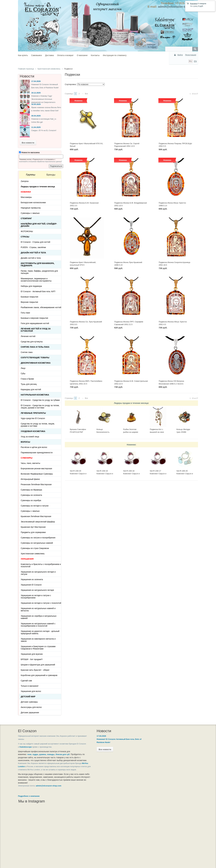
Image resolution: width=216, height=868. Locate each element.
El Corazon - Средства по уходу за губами (40, 400)
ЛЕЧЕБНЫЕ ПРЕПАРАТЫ (33, 413)
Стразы (25, 237)
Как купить (23, 55)
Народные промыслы (31, 208)
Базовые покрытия (29, 297)
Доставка (49, 55)
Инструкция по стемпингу (115, 55)
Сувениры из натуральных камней (37, 543)
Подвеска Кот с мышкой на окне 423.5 (157, 432)
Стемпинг (26, 218)
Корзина (194, 4)
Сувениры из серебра (31, 500)
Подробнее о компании (29, 802)
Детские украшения (30, 713)
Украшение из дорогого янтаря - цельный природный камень (40, 632)
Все (86, 94)
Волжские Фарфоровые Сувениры (37, 474)
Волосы (25, 442)
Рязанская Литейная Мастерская (36, 484)
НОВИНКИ (26, 192)
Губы (23, 373)
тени (29, 754)
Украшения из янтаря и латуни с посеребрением (36, 597)
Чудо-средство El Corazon (33, 418)
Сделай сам (26, 681)
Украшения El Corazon (31, 585)
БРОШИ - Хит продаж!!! (32, 659)
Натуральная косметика (35, 395)
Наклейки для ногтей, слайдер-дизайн (39, 225)
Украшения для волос (31, 691)
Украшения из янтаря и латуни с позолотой (41, 603)
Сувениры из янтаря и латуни (35, 506)
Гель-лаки (25, 313)
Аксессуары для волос (31, 707)
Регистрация (191, 55)
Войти (180, 55)
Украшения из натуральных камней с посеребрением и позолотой (38, 625)
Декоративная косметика (36, 363)
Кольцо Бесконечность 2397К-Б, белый (103, 432)
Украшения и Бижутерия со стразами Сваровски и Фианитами (38, 648)
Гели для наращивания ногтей (35, 323)
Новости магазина (29, 152)
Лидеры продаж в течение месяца (131, 403)
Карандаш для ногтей (31, 389)
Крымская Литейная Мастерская (36, 516)
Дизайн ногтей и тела (33, 253)
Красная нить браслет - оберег (35, 670)
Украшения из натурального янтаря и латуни (38, 573)
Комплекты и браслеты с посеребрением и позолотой (41, 565)
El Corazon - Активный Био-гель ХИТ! (38, 291)
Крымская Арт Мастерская (33, 527)
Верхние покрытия (29, 302)
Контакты (95, 55)
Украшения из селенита (32, 579)
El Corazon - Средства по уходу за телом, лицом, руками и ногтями (40, 407)
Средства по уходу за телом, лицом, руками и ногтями (38, 425)
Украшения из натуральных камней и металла (38, 609)
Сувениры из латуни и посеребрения (38, 538)
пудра (35, 754)
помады (51, 754)
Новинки (131, 445)
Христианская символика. (33, 554)
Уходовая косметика (33, 431)
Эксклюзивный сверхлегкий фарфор (38, 522)
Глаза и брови (27, 379)
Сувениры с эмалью (30, 213)
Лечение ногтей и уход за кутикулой (36, 330)
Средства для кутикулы (32, 342)
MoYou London (32, 769)
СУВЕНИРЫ (27, 458)
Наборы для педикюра (31, 286)
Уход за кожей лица (30, 437)
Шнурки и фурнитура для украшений (38, 665)
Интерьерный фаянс (30, 479)
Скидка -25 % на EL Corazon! (44, 130)
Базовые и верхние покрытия (34, 318)
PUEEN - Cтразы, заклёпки (33, 247)
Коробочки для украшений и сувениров (39, 675)
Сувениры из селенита (31, 495)
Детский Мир (28, 697)
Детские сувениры (29, 702)
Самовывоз (36, 55)
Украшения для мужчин (32, 654)
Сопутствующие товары (35, 358)
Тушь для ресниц (29, 384)
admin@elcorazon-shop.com (178, 7)
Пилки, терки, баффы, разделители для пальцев (39, 272)
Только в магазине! (30, 686)
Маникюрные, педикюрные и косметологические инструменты (36, 280)
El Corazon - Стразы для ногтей (35, 242)
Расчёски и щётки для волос (34, 447)
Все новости (28, 143)
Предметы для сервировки (33, 532)
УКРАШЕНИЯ (27, 559)
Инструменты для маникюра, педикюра (38, 264)
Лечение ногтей (28, 336)
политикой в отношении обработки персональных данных (40, 162)
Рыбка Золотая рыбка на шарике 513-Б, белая (131, 432)
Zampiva (25, 181)
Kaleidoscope (35, 747)
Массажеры (26, 197)
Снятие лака (27, 352)
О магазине (82, 55)
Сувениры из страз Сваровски (35, 548)
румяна (43, 754)
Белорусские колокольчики (33, 202)
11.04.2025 (36, 127)
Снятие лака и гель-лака (35, 347)
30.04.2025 (36, 116)
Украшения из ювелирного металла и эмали (38, 640)
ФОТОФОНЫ (27, 231)
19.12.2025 (36, 93)
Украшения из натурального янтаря (37, 590)
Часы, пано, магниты (30, 463)
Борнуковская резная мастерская (36, 468)
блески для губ (63, 754)
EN (195, 61)
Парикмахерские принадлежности (37, 453)
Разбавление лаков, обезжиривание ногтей (41, 307)
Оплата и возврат (65, 55)
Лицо (23, 368)
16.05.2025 (36, 104)
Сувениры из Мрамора (31, 490)
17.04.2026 (36, 81)
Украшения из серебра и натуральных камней (39, 617)
